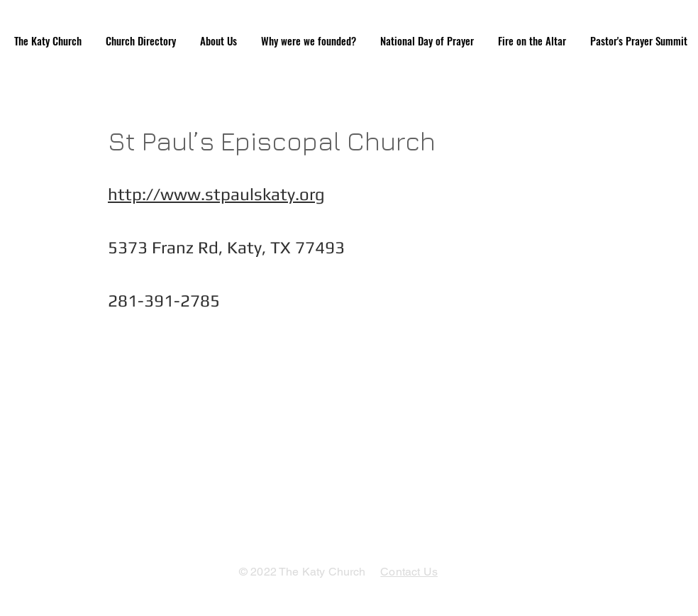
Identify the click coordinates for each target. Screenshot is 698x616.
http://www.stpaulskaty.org (216, 194)
